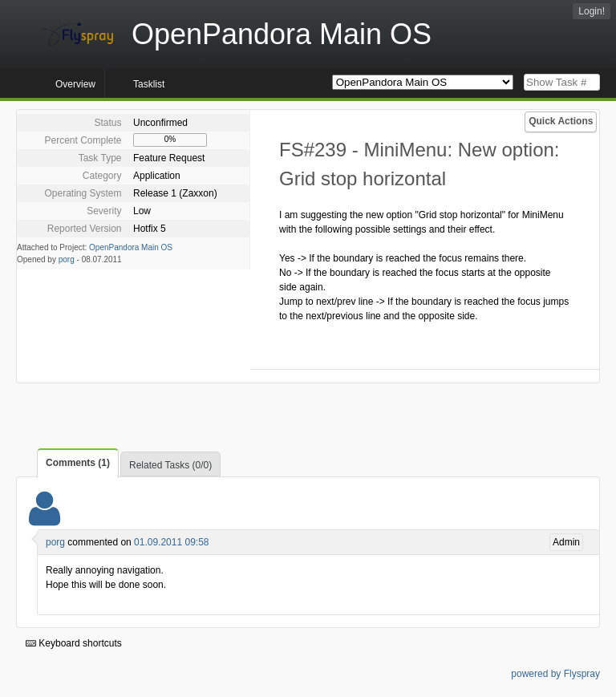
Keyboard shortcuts (74, 643)
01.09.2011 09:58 (171, 542)
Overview (75, 84)
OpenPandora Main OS (131, 247)
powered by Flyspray (555, 674)
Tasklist (149, 84)
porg (67, 259)
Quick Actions (561, 121)
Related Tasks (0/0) (170, 465)
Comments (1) (78, 463)
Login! (592, 11)
